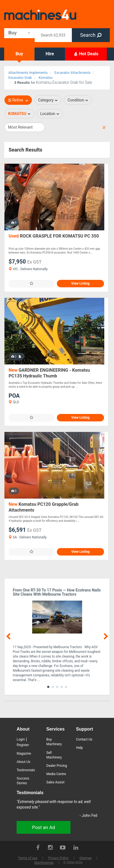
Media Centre (56, 774)
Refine (18, 100)
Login (21, 739)
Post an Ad (44, 827)
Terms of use (28, 858)
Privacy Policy (58, 858)
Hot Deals (86, 54)
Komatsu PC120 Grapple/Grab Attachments (44, 507)
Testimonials (26, 770)
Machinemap (44, 863)
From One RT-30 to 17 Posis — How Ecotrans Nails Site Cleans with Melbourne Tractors (57, 592)
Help (79, 748)
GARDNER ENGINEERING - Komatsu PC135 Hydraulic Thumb (49, 373)
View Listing (80, 283)
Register (23, 745)
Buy (19, 54)
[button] (48, 687)
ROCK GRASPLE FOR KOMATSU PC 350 (54, 236)
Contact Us (84, 739)
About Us (23, 762)
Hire (50, 54)
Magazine (24, 754)
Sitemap (85, 858)
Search (91, 35)
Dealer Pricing (57, 766)
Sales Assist (55, 782)
